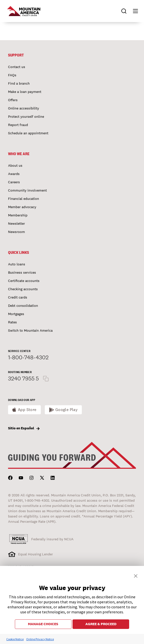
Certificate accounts (24, 281)
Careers (14, 182)
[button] (133, 11)
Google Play (67, 410)
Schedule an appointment (28, 133)
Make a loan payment (25, 92)
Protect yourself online (26, 116)
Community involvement (27, 190)
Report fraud (18, 125)
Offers (13, 100)
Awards (14, 174)
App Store (27, 410)
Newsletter (16, 223)
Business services (22, 272)
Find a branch (19, 83)
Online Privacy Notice (40, 639)
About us (15, 165)
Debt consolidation (23, 306)
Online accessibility (24, 108)
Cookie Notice (15, 639)
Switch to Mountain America (30, 330)
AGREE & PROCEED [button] (101, 624)
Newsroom (16, 232)
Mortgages (16, 314)
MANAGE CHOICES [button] (43, 624)
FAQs (12, 75)
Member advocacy (22, 207)
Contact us (17, 67)
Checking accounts (23, 289)
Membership (18, 215)
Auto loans (17, 264)
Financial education (24, 199)
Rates (12, 322)
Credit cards (18, 297)
